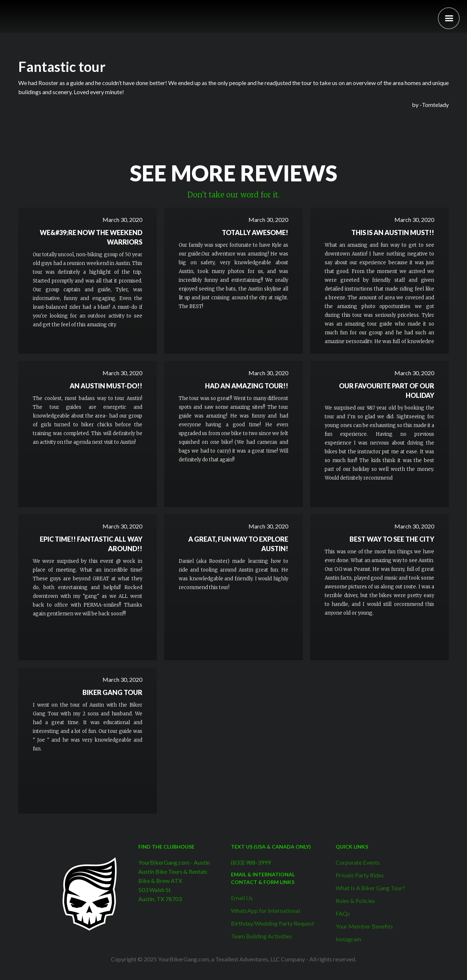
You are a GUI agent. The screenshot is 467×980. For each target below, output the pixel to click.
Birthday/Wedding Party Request (273, 923)
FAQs (343, 913)
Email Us (242, 898)
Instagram (348, 939)
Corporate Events (358, 862)
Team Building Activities (261, 936)
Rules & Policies (355, 901)
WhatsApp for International (265, 910)
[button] (449, 18)
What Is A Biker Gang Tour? (370, 888)
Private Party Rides (360, 875)
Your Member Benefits (364, 926)
